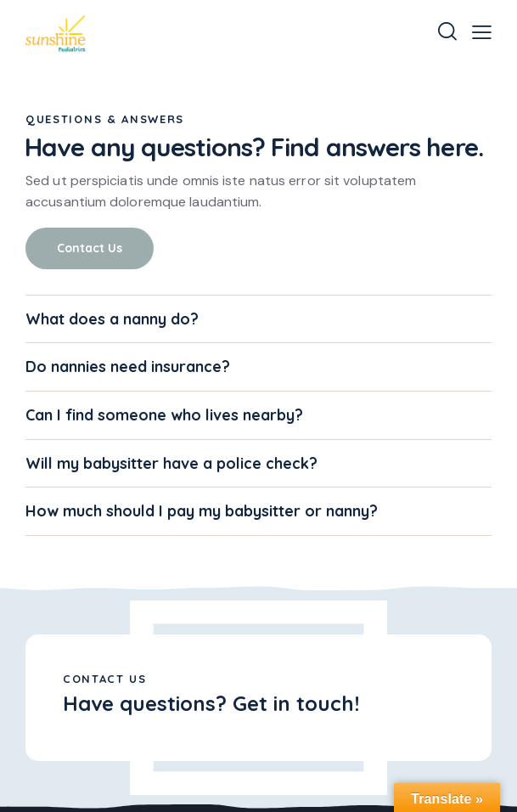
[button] (482, 32)
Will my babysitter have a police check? (171, 464)
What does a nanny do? (112, 319)
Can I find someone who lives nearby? (164, 415)
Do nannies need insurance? (128, 367)
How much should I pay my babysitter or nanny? (202, 511)
